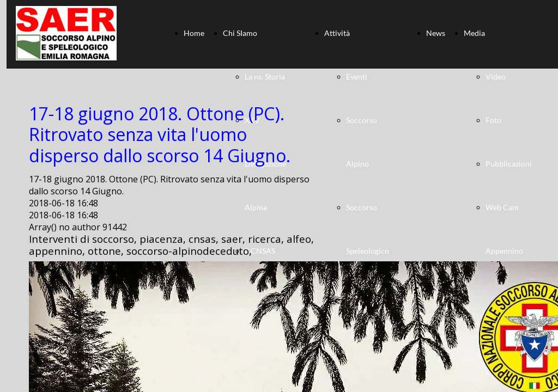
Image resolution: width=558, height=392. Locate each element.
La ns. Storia (265, 76)
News (436, 33)
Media (474, 33)
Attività (337, 33)
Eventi (357, 76)
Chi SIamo (240, 33)
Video (496, 76)
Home (194, 33)
